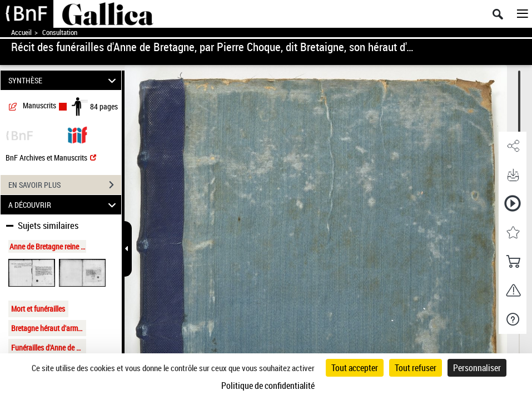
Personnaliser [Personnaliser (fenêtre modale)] (477, 368)
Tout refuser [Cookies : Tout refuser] (416, 368)
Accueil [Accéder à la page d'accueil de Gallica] (21, 32)
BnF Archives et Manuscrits (51, 157)
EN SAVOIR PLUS (65, 185)
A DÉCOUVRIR (64, 205)
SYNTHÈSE (64, 80)
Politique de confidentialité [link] (268, 386)
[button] (513, 146)
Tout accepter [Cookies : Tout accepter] (355, 368)
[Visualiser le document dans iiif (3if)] (77, 134)
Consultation (60, 32)
